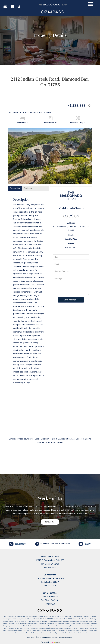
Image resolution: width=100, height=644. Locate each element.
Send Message (71, 300)
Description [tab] (15, 188)
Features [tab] (28, 188)
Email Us (85, 544)
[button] (11, 156)
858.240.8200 (18, 544)
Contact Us (49, 522)
